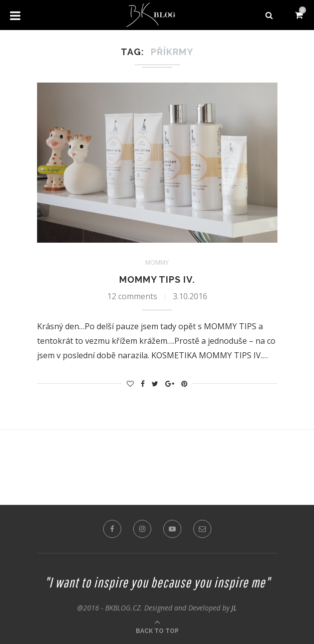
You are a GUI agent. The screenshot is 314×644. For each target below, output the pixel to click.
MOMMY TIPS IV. (157, 279)
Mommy (157, 263)
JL (234, 608)
